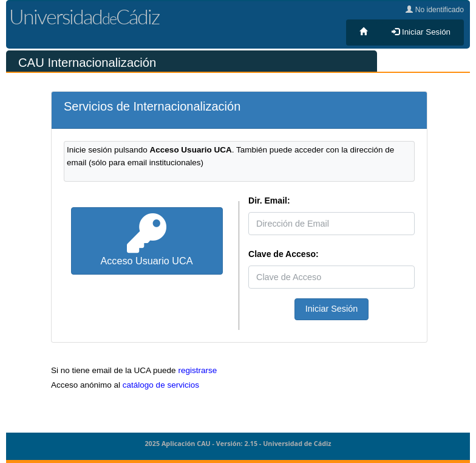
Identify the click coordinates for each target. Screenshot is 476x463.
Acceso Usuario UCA (146, 240)
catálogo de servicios (161, 385)
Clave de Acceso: (284, 254)
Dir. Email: (269, 201)
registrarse (197, 370)
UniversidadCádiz (84, 16)
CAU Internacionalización (87, 63)
